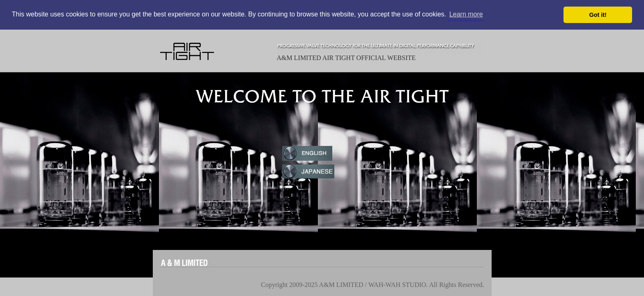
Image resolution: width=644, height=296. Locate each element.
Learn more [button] (466, 14)
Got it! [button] (598, 15)
